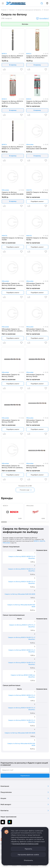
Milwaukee (30, 144)
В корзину (13, 65)
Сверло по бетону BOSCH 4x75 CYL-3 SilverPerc (12, 102)
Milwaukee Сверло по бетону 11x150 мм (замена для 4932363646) (12, 467)
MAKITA (29, 190)
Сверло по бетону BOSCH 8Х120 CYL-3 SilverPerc (12, 148)
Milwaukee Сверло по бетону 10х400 (35, 421)
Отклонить (28, 860)
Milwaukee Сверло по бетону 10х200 (11, 421)
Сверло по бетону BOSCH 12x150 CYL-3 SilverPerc (37, 57)
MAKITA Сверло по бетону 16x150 (37, 239)
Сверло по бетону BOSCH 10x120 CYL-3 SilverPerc (12, 57)
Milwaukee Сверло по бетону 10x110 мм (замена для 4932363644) (12, 284)
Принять (28, 849)
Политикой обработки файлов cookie (25, 844)
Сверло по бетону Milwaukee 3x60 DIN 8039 (37, 148)
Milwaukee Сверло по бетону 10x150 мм (35, 284)
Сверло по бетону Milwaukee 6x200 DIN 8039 (13, 193)
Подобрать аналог (37, 201)
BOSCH (4, 54)
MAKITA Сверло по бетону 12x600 (37, 193)
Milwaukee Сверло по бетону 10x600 (11, 375)
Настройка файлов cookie (28, 855)
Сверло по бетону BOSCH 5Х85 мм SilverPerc (37, 102)
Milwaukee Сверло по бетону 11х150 (35, 467)
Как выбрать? (44, 18)
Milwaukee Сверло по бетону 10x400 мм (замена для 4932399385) (37, 330)
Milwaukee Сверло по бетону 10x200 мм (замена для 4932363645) (12, 330)
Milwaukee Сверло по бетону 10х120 (35, 375)
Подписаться (25, 776)
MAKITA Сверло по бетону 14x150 (12, 239)
